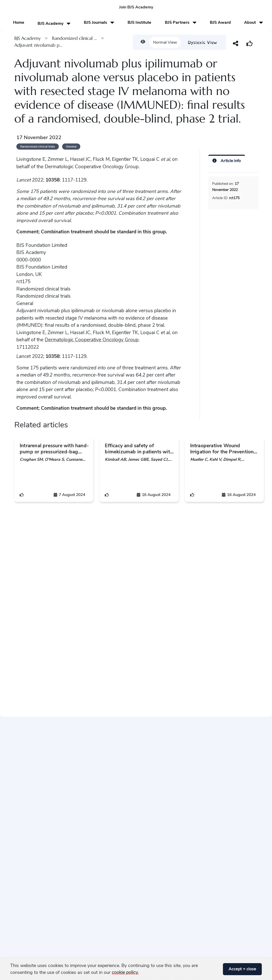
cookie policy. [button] (125, 972)
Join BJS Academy (136, 7)
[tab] (227, 160)
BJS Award (220, 22)
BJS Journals (99, 22)
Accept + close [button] (242, 969)
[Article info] (227, 160)
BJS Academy (54, 23)
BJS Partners (181, 22)
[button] (217, 969)
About (254, 22)
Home (19, 22)
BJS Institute (139, 22)
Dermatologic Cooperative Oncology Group (92, 340)
